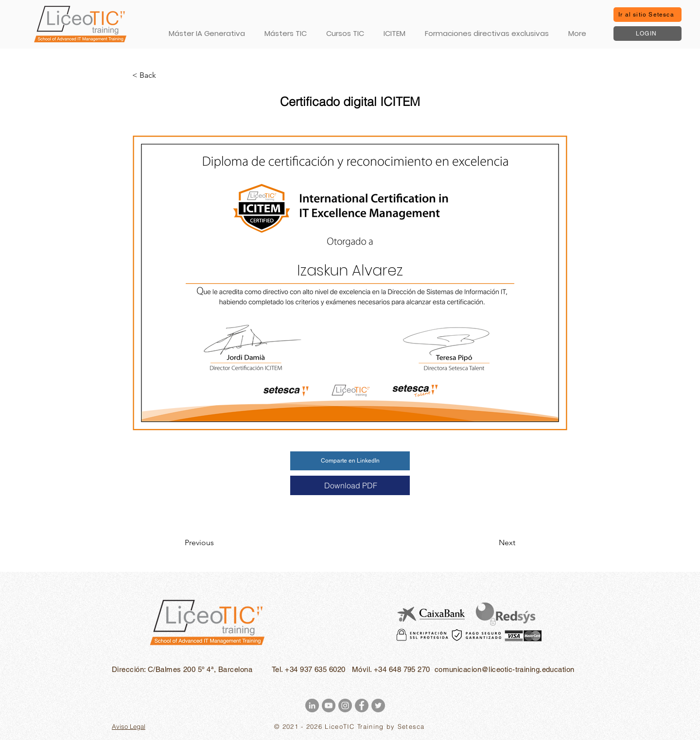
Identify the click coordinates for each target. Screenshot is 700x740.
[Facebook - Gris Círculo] (362, 706)
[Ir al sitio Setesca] (647, 15)
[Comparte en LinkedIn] (350, 461)
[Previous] (217, 543)
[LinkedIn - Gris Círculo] (312, 706)
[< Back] (164, 75)
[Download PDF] (350, 485)
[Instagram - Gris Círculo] (345, 706)
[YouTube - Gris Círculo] (329, 706)
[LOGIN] (647, 34)
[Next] (491, 543)
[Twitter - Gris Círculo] (378, 706)
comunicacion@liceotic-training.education (505, 669)
